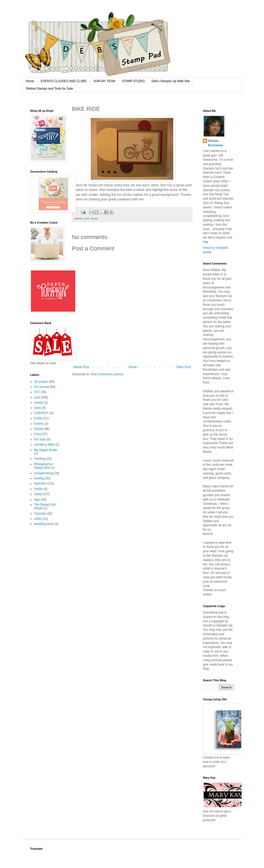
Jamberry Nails (44, 445)
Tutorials (40, 514)
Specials (40, 483)
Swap (94, 218)
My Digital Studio (46, 450)
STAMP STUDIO (133, 81)
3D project (41, 382)
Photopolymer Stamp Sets (44, 466)
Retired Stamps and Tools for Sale (49, 89)
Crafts (38, 418)
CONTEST (41, 413)
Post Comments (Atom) (107, 374)
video (38, 519)
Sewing (39, 478)
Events (39, 424)
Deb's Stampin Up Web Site (171, 81)
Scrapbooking (43, 473)
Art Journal (42, 387)
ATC (37, 392)
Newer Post (81, 367)
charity (39, 403)
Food (38, 434)
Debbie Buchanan (216, 143)
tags (37, 499)
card (86, 218)
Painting (40, 459)
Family (39, 429)
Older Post (183, 367)
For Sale (40, 439)
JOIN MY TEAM (104, 81)
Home (30, 81)
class (38, 408)
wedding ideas (44, 524)
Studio (38, 489)
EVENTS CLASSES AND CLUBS (64, 81)
